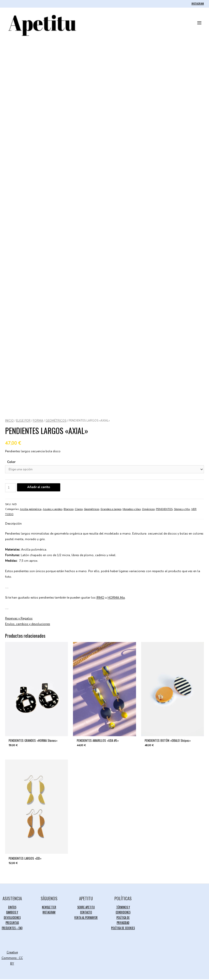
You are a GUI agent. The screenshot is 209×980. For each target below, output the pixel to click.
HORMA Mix (116, 598)
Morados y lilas (132, 510)
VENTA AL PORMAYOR (86, 918)
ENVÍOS (12, 908)
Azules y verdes (53, 510)
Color (11, 463)
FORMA (38, 421)
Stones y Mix (182, 510)
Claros (79, 510)
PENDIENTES (164, 510)
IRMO (100, 598)
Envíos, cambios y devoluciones (28, 625)
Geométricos (56, 421)
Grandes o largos (111, 510)
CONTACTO (86, 913)
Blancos (69, 510)
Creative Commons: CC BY (12, 959)
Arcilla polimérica (31, 510)
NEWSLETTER (49, 908)
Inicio (9, 421)
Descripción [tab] (13, 524)
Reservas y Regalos (19, 619)
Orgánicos (148, 510)
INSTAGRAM (198, 3)
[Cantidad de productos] (11, 488)
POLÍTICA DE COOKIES (123, 928)
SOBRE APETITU (86, 908)
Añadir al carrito (39, 488)
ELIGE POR (23, 421)
